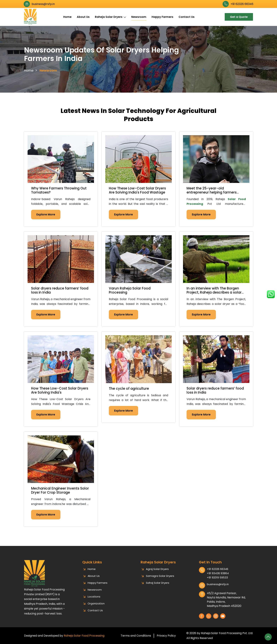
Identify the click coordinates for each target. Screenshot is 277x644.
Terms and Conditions (136, 636)
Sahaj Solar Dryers (158, 586)
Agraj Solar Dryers (157, 573)
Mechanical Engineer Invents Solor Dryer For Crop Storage (60, 490)
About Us (83, 17)
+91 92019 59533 (217, 581)
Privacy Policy (166, 636)
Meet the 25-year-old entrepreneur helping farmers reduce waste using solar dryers (214, 192)
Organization (96, 607)
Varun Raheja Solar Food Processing (130, 290)
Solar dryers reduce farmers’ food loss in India (60, 290)
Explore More (46, 214)
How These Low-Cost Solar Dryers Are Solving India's (60, 390)
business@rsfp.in (43, 4)
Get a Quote (239, 17)
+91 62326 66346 (242, 4)
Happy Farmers (162, 17)
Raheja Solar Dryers (109, 17)
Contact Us (187, 17)
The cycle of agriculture (129, 389)
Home (67, 17)
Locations (94, 600)
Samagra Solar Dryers (160, 579)
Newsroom (139, 17)
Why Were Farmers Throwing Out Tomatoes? (59, 190)
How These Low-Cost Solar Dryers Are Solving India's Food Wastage (137, 190)
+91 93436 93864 (218, 577)
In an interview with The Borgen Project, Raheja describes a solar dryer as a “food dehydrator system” (214, 294)
